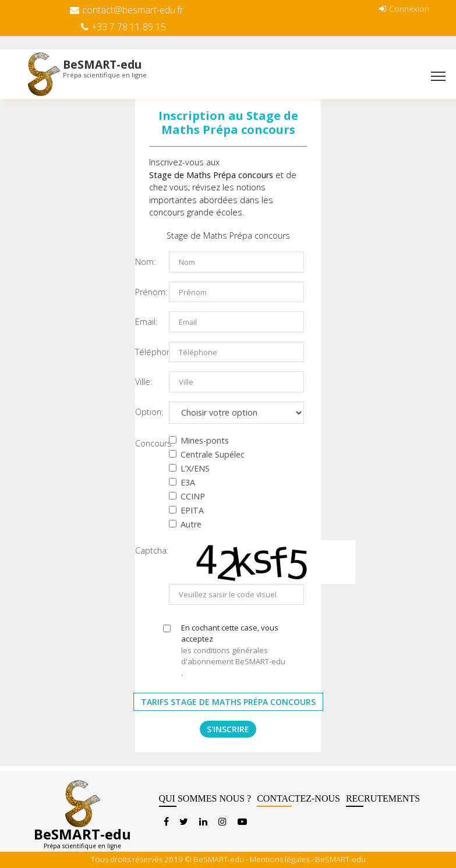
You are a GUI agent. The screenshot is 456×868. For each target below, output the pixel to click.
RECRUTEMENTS (383, 800)
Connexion (404, 8)
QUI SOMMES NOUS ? (205, 800)
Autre (191, 524)
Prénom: (148, 292)
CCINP (193, 496)
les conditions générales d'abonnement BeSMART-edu (233, 656)
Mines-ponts (205, 440)
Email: (146, 322)
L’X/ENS (195, 468)
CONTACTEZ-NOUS (298, 800)
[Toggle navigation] (438, 77)
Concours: (148, 443)
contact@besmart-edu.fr (127, 10)
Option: (148, 412)
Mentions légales (280, 859)
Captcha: (148, 550)
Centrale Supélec (213, 454)
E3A (188, 482)
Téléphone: (148, 352)
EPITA (192, 510)
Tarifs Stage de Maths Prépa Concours (228, 702)
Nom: (145, 262)
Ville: (144, 382)
